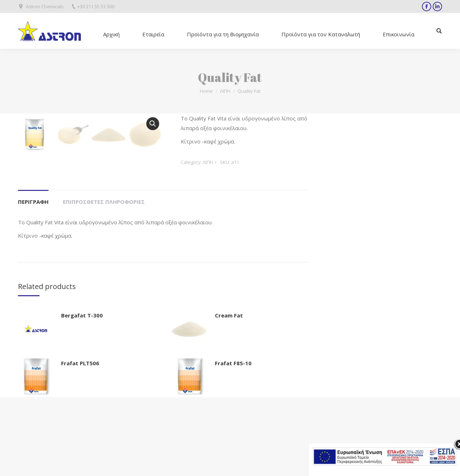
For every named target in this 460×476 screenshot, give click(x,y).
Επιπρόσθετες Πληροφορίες (104, 280)
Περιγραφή (33, 280)
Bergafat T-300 (82, 394)
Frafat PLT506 (80, 442)
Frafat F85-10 (233, 442)
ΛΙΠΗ (225, 91)
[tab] (33, 277)
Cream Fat (229, 394)
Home (206, 91)
